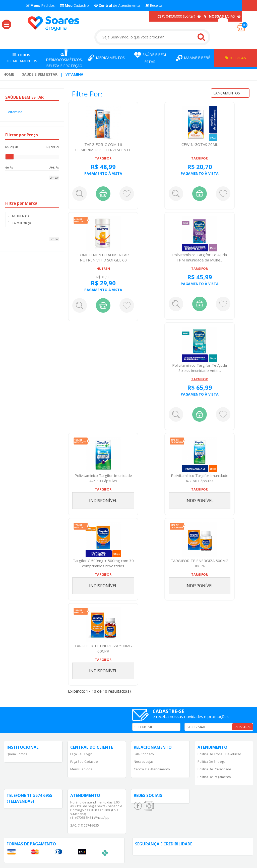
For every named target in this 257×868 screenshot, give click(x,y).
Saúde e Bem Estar (40, 74)
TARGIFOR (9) (20, 223)
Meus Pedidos (81, 769)
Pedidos (40, 5)
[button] (7, 24)
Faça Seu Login (81, 754)
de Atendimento (117, 5)
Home (9, 74)
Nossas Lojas (144, 762)
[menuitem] (9, 74)
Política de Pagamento (214, 777)
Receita (154, 5)
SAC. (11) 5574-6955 (85, 825)
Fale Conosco (144, 754)
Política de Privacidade (214, 769)
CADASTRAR (242, 727)
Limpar (54, 177)
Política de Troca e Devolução (219, 754)
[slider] (10, 157)
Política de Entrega (211, 762)
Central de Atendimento (152, 769)
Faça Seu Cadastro (84, 762)
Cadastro (75, 5)
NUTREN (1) (18, 216)
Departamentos (21, 58)
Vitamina (74, 74)
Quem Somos (17, 754)
